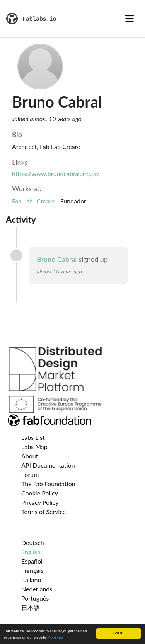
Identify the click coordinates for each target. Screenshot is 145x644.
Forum (30, 474)
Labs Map (34, 447)
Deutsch (33, 542)
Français (32, 570)
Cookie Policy (40, 493)
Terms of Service (43, 512)
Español (32, 561)
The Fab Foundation (48, 484)
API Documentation (48, 465)
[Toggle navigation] (130, 19)
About (30, 456)
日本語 (31, 607)
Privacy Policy (40, 502)
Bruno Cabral (57, 259)
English (31, 552)
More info (55, 637)
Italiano (31, 580)
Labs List (33, 437)
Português (35, 598)
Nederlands (37, 589)
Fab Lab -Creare (33, 201)
